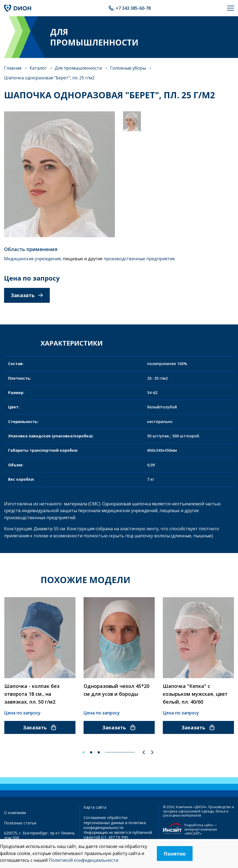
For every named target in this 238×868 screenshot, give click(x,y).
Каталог (38, 68)
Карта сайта (95, 807)
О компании (15, 813)
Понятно (175, 854)
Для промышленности (78, 68)
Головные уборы (128, 68)
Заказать (27, 295)
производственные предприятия (139, 259)
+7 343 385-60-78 (133, 8)
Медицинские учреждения (32, 259)
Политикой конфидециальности (83, 860)
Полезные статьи (20, 823)
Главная (13, 68)
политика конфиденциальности (115, 825)
